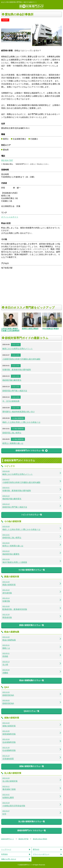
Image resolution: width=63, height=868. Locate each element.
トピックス (16, 345)
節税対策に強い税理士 (12, 433)
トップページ (6, 849)
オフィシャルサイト (10, 217)
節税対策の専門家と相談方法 (15, 391)
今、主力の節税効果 (11, 401)
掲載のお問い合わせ (9, 859)
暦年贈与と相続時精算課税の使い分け (19, 412)
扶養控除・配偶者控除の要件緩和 (17, 370)
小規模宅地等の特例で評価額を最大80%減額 (21, 359)
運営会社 (36, 849)
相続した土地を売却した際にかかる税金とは (21, 422)
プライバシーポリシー (41, 854)
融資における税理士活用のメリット (18, 349)
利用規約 (5, 854)
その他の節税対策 (18, 418)
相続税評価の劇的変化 (12, 380)
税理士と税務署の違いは (13, 443)
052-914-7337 (7, 160)
